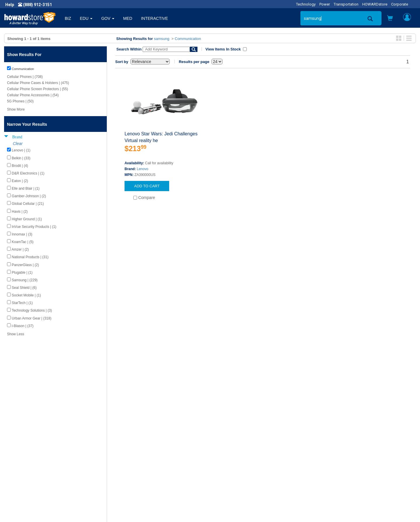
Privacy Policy (22, 465)
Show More (16, 109)
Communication (188, 39)
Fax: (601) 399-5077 (335, 465)
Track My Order (228, 460)
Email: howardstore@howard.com (348, 471)
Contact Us (224, 448)
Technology (306, 4)
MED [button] (128, 18)
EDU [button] (86, 18)
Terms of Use (21, 471)
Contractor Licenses (27, 477)
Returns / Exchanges (233, 465)
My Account (225, 454)
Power (325, 4)
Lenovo (142, 169)
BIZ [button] (68, 18)
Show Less (16, 334)
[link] (325, 508)
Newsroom (19, 454)
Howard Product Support (134, 448)
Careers (16, 460)
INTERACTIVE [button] (154, 18)
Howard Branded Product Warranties (145, 460)
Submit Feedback (128, 454)
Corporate (400, 4)
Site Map (223, 471)
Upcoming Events (128, 471)
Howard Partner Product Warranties (145, 465)
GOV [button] (108, 18)
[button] (390, 19)
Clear (18, 144)
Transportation (346, 4)
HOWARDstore (375, 4)
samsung (162, 39)
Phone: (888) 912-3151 (338, 460)
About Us (17, 448)
